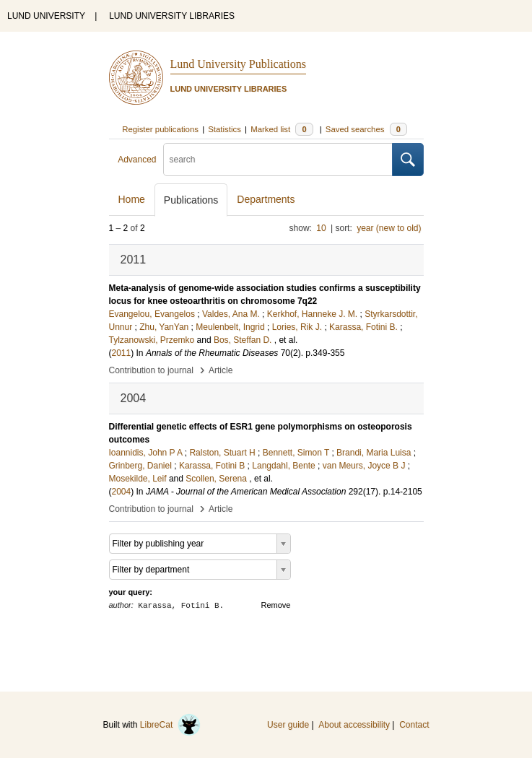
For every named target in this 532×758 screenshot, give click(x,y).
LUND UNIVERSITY (46, 16)
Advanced (137, 160)
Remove (276, 605)
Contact (414, 725)
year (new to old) (389, 228)
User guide (288, 725)
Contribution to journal (151, 370)
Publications (191, 200)
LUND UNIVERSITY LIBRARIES (172, 16)
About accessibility (354, 725)
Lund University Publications (238, 64)
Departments (266, 199)
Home (132, 199)
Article (221, 370)
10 (321, 228)
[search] (278, 160)
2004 (122, 492)
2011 (122, 353)
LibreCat (170, 725)
